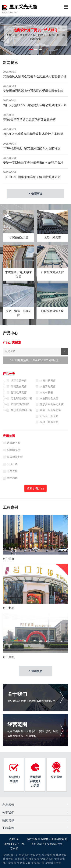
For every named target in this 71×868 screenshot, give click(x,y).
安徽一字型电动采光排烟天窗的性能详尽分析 (33, 163)
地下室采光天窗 (18, 237)
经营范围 (17, 724)
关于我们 (17, 694)
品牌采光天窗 (53, 863)
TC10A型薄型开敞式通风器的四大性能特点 (32, 148)
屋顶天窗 (20, 859)
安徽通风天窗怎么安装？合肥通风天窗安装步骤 (35, 76)
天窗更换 (36, 855)
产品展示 (8, 805)
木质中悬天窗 (52, 238)
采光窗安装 (24, 863)
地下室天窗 (9, 863)
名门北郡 (9, 608)
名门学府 (9, 559)
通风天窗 (8, 859)
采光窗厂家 (38, 863)
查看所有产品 (35, 488)
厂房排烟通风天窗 (52, 272)
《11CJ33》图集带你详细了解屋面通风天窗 (32, 177)
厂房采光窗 (23, 855)
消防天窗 (60, 859)
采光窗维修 (48, 855)
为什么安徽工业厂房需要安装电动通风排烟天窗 (35, 105)
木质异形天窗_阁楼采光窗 (19, 274)
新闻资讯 (8, 820)
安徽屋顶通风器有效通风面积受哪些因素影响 (33, 91)
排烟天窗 (61, 855)
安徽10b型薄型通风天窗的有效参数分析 (29, 120)
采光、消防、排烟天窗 (18, 313)
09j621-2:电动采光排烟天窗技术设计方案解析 (33, 134)
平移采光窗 (33, 859)
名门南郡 (9, 657)
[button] (31, 50)
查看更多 (37, 194)
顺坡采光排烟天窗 (52, 311)
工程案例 (8, 828)
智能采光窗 (47, 859)
